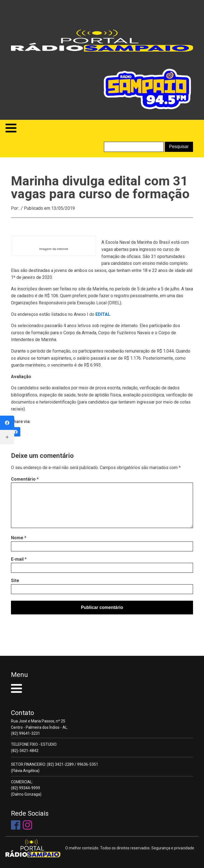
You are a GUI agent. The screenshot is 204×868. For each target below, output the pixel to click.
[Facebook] (16, 432)
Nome (19, 538)
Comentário (25, 479)
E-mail (19, 559)
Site (15, 581)
